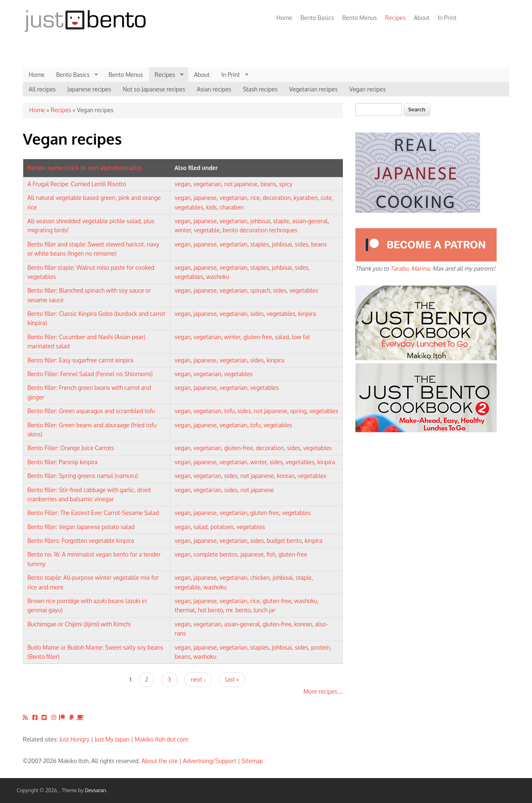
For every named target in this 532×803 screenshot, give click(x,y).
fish (271, 554)
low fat (301, 337)
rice (255, 198)
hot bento (211, 610)
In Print (447, 18)
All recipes (42, 89)
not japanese (241, 184)
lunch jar (265, 610)
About (422, 18)
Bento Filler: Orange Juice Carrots (71, 448)
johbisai (260, 221)
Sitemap (252, 761)
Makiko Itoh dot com (161, 739)
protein (321, 647)
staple (281, 221)
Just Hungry (74, 739)
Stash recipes (260, 89)
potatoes (222, 527)
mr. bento (238, 610)
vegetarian (208, 184)
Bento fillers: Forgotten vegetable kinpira (81, 541)
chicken (260, 578)
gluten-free (257, 337)
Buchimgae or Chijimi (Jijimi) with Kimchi (79, 624)
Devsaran (95, 790)
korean (286, 476)
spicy (286, 184)
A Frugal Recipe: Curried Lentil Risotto (77, 184)
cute (326, 198)
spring (298, 411)
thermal (185, 610)
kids (211, 207)
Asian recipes (214, 89)
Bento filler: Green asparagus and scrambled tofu (91, 411)
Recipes (393, 18)
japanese (205, 198)
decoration (277, 198)
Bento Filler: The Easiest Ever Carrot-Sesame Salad (93, 513)
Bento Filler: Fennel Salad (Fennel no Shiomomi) (90, 374)
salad (282, 337)
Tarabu (399, 268)
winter (183, 230)
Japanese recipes (89, 89)
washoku (218, 277)
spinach (260, 290)
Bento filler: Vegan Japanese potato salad (81, 527)
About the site (160, 761)
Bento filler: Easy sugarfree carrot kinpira (80, 360)
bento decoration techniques (260, 230)
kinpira (307, 314)
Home (284, 18)
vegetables (189, 207)
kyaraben (306, 198)
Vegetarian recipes (314, 89)
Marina (420, 268)
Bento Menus (359, 18)
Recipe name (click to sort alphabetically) (85, 168)
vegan (182, 184)
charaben (232, 207)
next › (198, 679)
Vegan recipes (367, 89)
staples (260, 244)
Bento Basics (317, 18)
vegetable (207, 230)
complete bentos (216, 554)
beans (268, 184)
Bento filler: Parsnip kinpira (63, 462)
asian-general (310, 221)
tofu (229, 411)
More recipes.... (323, 691)
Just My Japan (112, 739)
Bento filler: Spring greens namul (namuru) (83, 476)
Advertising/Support (209, 761)
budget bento (284, 541)
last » (232, 679)
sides (301, 244)
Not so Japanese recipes (154, 89)
